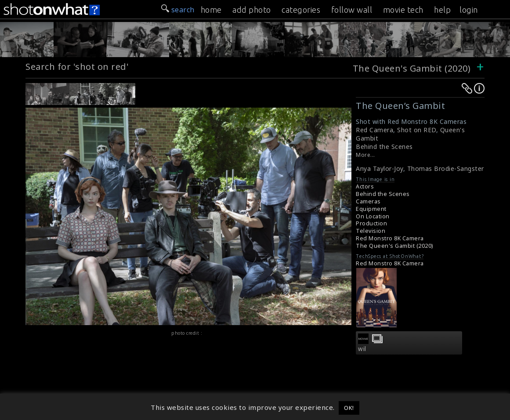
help (442, 10)
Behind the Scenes (384, 147)
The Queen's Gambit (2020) (413, 68)
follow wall (352, 10)
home (211, 10)
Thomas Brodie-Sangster (446, 168)
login (469, 10)
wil (362, 349)
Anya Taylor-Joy (380, 168)
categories (301, 10)
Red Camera (374, 130)
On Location (373, 216)
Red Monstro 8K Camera (390, 238)
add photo (252, 10)
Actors (365, 186)
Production (371, 223)
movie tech (403, 10)
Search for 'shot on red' (77, 67)
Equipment (371, 209)
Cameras (368, 201)
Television (371, 231)
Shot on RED (417, 130)
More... (365, 155)
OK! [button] (349, 408)
